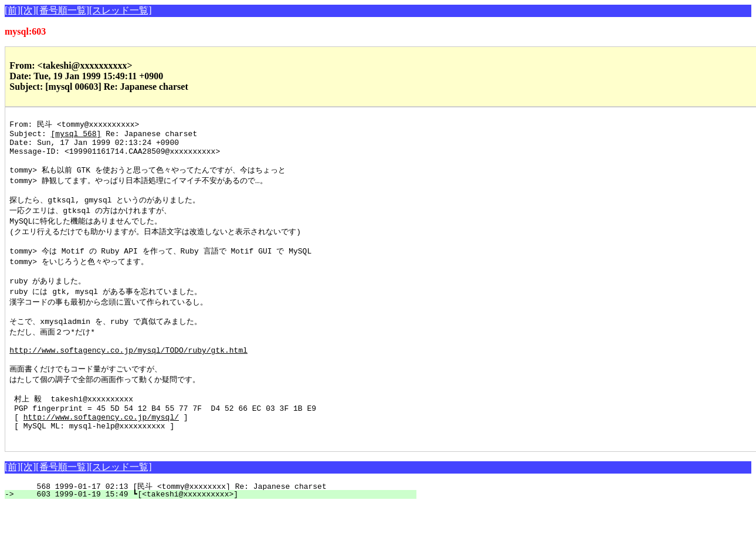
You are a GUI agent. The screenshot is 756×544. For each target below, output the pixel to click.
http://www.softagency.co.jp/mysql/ (101, 451)
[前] (13, 10)
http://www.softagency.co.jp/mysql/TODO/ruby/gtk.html (128, 376)
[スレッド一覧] (121, 10)
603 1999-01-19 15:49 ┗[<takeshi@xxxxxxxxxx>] (217, 532)
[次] (28, 10)
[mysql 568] (76, 136)
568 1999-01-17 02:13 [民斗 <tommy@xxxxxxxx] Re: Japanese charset (218, 525)
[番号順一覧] (62, 10)
